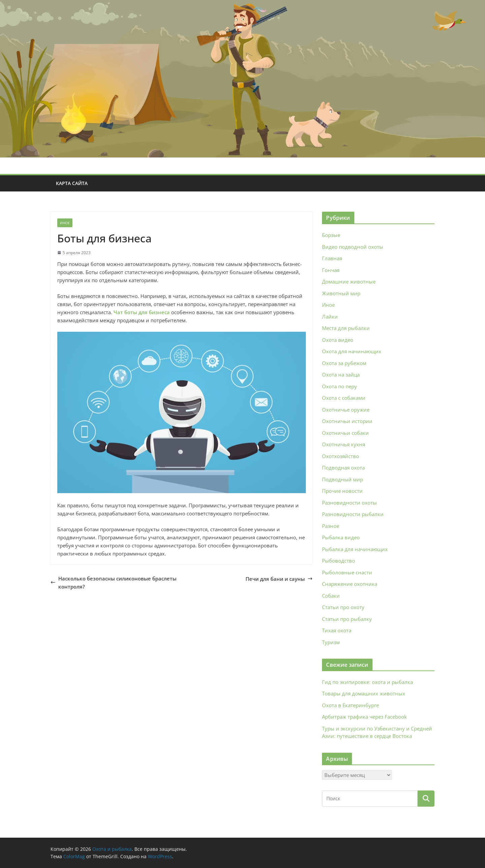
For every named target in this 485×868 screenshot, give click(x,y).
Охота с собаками (344, 398)
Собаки (331, 596)
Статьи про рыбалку (347, 619)
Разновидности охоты (349, 503)
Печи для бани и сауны (279, 579)
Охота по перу (339, 386)
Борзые (331, 235)
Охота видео (338, 340)
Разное (331, 526)
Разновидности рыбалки (353, 514)
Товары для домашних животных (364, 693)
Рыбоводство (338, 561)
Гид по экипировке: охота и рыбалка (367, 682)
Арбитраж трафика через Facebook (364, 717)
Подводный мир (343, 479)
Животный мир (341, 293)
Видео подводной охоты (353, 247)
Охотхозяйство (341, 456)
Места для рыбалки (346, 328)
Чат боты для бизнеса (142, 312)
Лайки (330, 317)
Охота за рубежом (344, 363)
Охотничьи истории (347, 421)
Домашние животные (349, 281)
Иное (65, 223)
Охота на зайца (341, 375)
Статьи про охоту (343, 607)
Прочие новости (342, 491)
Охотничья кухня (344, 444)
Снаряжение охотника (350, 584)
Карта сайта (72, 183)
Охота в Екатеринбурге (350, 705)
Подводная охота (343, 468)
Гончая (331, 270)
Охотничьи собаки (345, 433)
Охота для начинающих (352, 351)
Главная (332, 258)
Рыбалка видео (341, 537)
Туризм (331, 642)
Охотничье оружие (346, 410)
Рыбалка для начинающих (355, 549)
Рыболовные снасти (347, 572)
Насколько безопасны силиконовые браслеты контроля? (114, 582)
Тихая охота (337, 630)
